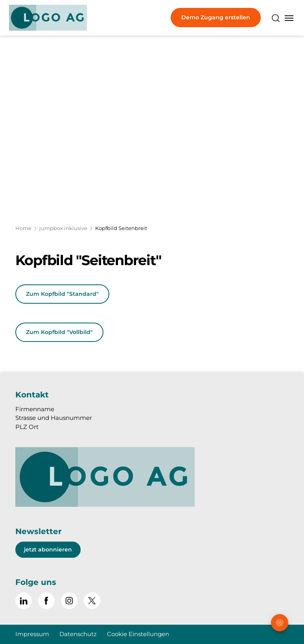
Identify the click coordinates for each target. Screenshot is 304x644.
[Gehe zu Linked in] (24, 601)
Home (23, 228)
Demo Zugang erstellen (216, 17)
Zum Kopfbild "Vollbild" (59, 332)
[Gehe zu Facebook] (46, 601)
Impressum (32, 634)
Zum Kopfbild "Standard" (62, 294)
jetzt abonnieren (48, 549)
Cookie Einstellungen (138, 634)
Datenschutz (78, 634)
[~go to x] (92, 601)
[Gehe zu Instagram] (69, 601)
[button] (280, 595)
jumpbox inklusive (63, 228)
